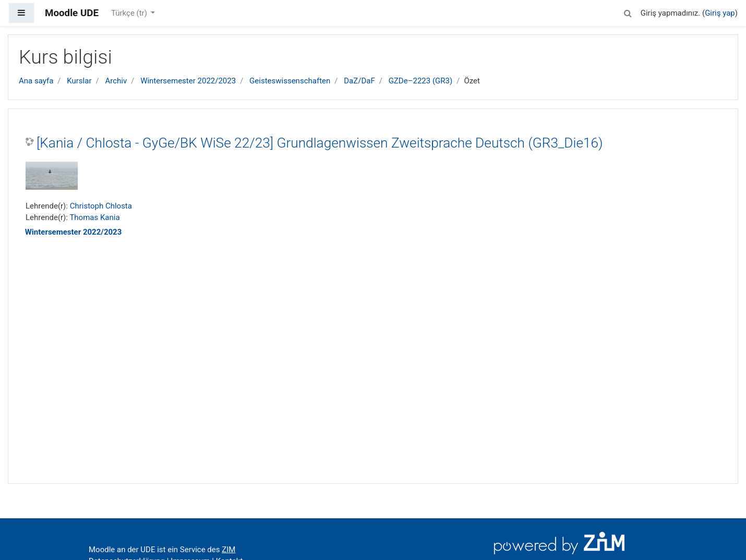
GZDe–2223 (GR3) (421, 81)
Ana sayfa (36, 81)
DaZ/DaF (359, 81)
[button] (628, 12)
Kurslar (79, 81)
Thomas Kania (94, 217)
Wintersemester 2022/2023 (188, 81)
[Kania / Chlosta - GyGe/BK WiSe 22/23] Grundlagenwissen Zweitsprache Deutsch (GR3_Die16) (320, 143)
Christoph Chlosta (101, 206)
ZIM (228, 550)
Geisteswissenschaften (290, 81)
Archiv (116, 81)
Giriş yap (720, 13)
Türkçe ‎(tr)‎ (130, 13)
